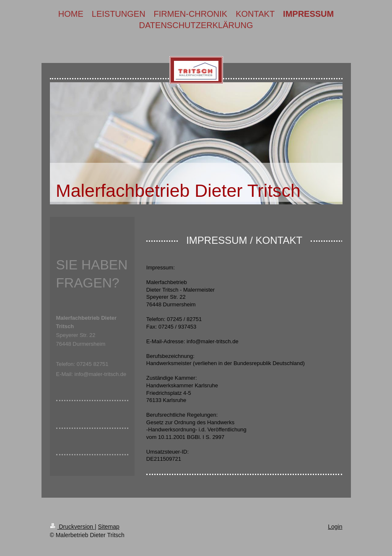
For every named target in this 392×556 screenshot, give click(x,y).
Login (335, 527)
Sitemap (109, 527)
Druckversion (72, 527)
